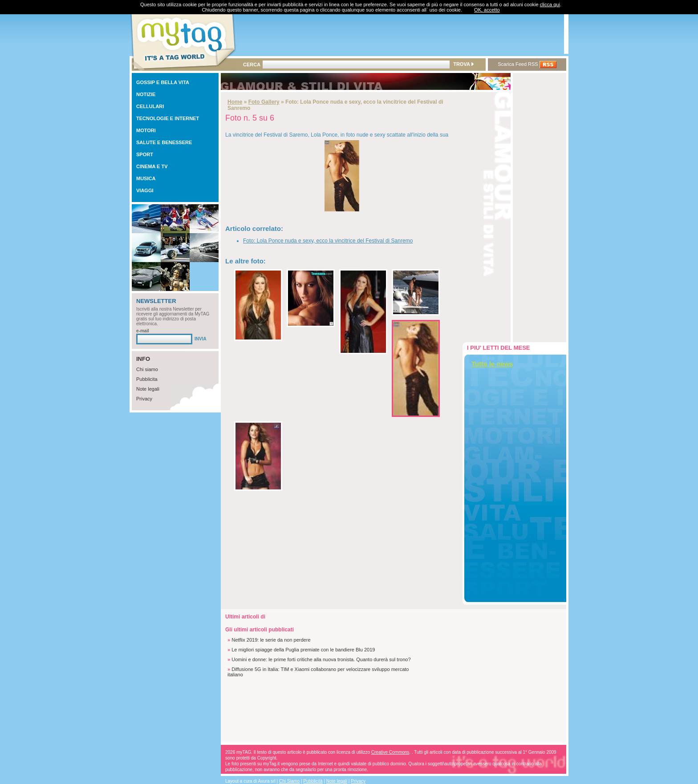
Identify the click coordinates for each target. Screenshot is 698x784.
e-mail (143, 331)
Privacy (144, 399)
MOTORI (146, 130)
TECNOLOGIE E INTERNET (168, 118)
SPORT (145, 154)
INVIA (201, 339)
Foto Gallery (264, 102)
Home (235, 102)
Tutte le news (492, 364)
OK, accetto (487, 10)
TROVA (463, 64)
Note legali (148, 389)
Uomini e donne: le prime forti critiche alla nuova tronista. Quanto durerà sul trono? (321, 659)
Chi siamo (147, 369)
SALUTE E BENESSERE (164, 142)
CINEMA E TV (152, 166)
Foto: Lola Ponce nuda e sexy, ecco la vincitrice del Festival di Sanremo (328, 241)
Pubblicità (313, 781)
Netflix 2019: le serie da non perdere (271, 640)
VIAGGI (145, 190)
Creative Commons (390, 752)
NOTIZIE (146, 94)
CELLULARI (150, 106)
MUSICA (146, 178)
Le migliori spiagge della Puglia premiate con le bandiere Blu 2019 (303, 650)
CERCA (252, 65)
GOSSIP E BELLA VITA (163, 82)
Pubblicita (147, 379)
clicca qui (550, 4)
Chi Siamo (289, 781)
